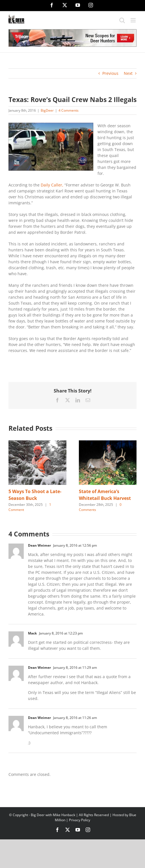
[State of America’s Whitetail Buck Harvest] (108, 443)
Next (128, 73)
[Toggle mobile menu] (134, 20)
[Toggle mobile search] (122, 20)
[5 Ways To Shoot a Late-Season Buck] (37, 443)
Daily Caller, (52, 185)
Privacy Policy (80, 820)
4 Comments (69, 110)
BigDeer (47, 110)
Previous (110, 73)
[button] (13, 476)
